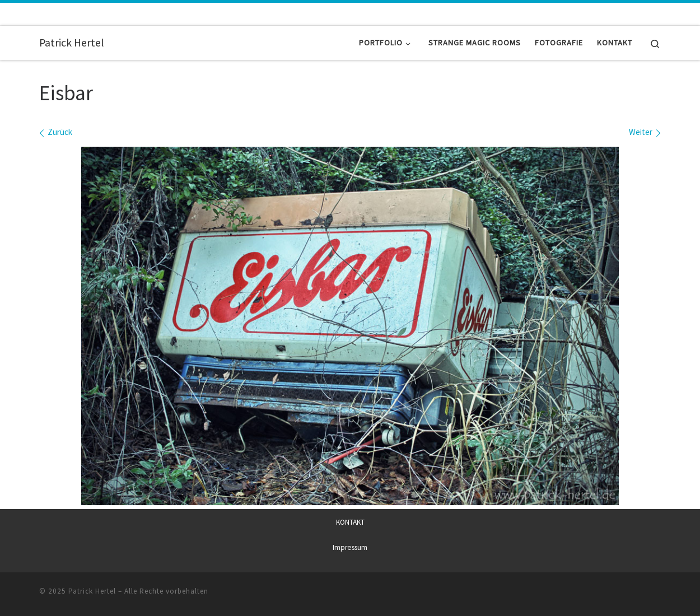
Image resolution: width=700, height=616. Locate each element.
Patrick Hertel (92, 591)
